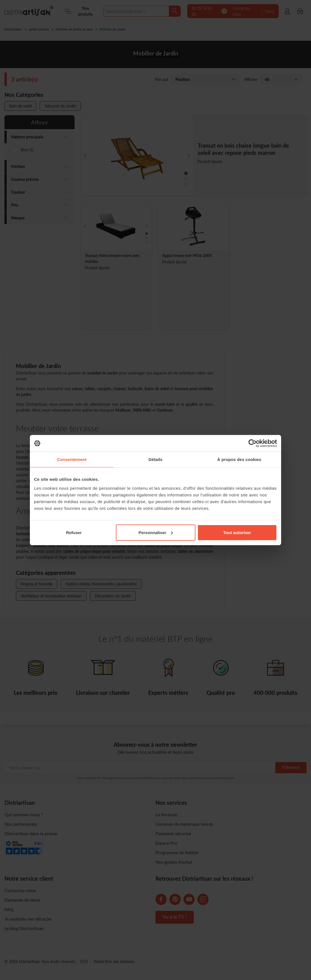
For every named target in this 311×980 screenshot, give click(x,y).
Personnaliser (156, 532)
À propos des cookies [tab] (239, 459)
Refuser (74, 532)
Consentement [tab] (72, 459)
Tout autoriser (237, 532)
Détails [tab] (155, 459)
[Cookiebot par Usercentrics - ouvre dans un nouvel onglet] (253, 443)
